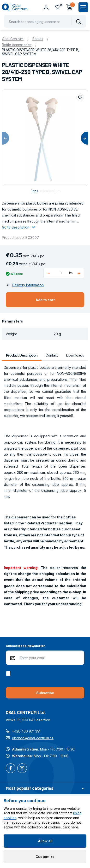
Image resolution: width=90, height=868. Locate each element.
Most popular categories (45, 788)
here (75, 827)
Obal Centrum (13, 39)
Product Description (22, 355)
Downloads (75, 355)
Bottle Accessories (17, 45)
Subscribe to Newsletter (25, 646)
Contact (52, 355)
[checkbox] (9, 674)
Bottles (38, 39)
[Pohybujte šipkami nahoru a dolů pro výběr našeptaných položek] (45, 21)
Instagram (22, 769)
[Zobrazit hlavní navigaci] (83, 7)
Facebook (11, 769)
